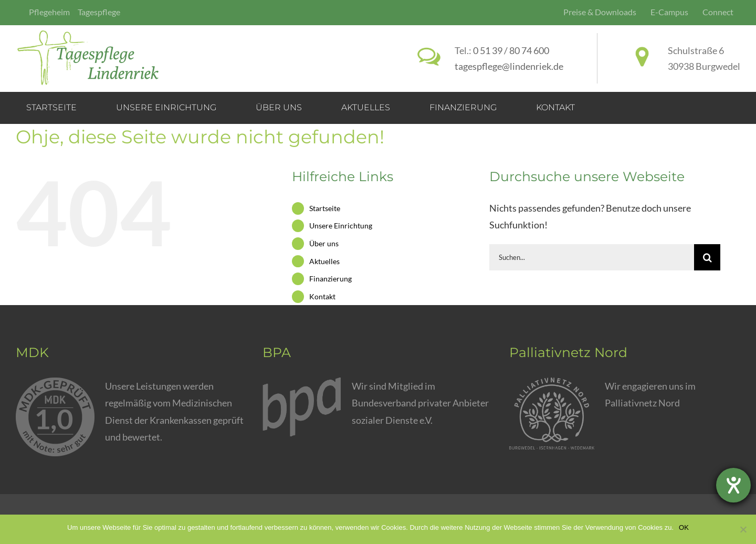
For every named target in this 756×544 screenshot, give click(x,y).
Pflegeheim (49, 12)
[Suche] (707, 257)
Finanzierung (330, 279)
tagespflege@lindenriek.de (509, 66)
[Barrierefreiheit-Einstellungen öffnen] (733, 485)
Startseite (325, 208)
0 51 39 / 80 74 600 (511, 50)
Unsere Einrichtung (341, 226)
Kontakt (322, 296)
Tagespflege (99, 12)
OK (684, 527)
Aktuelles (324, 261)
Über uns (324, 243)
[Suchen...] (592, 257)
